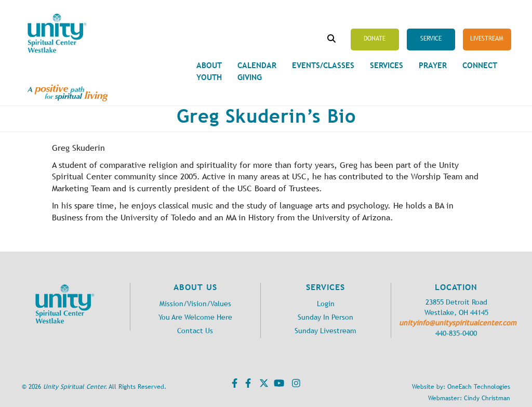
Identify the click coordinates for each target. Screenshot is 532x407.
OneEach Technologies (479, 387)
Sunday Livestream (325, 331)
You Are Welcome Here (195, 317)
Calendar (257, 65)
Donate (375, 38)
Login (326, 304)
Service (431, 38)
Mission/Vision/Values (195, 304)
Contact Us (195, 331)
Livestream (487, 38)
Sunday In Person (325, 317)
